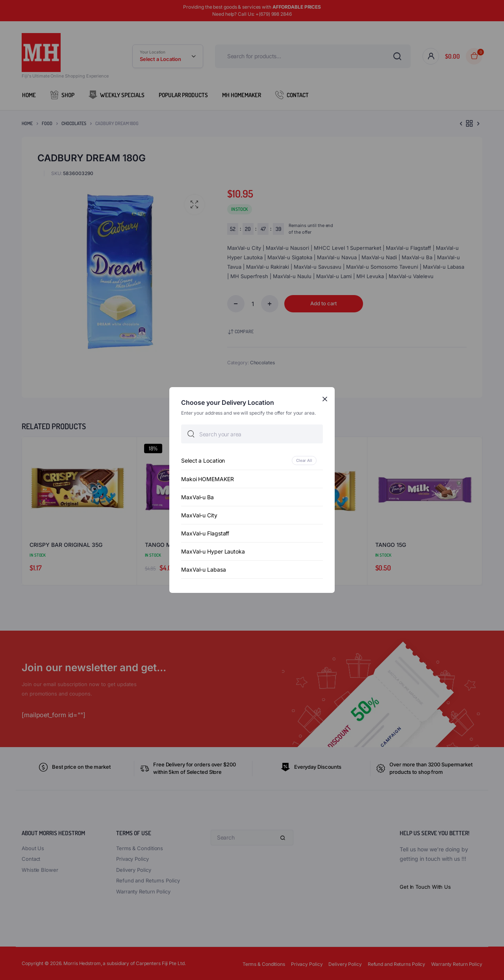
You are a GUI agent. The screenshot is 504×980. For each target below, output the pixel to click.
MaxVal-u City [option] (199, 515)
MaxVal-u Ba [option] (197, 497)
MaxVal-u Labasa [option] (204, 569)
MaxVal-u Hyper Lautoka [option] (213, 551)
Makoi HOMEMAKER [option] (208, 479)
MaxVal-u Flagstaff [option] (205, 533)
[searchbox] (252, 434)
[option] (252, 460)
